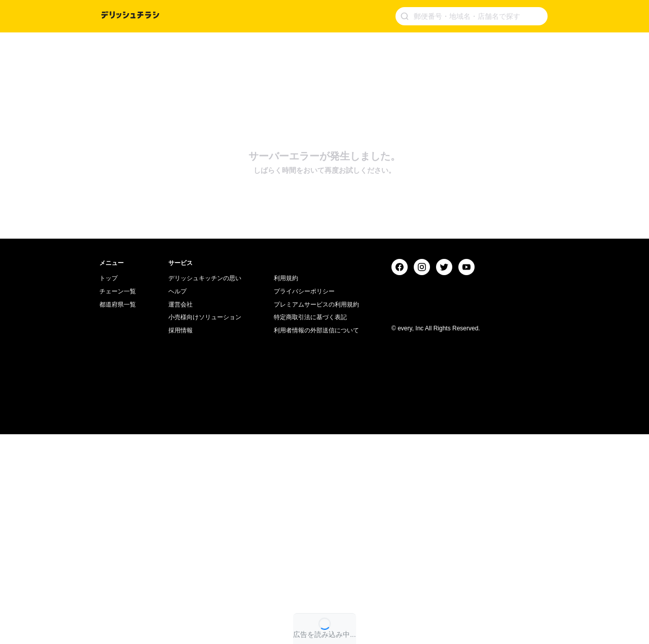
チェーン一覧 (118, 501)
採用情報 (181, 540)
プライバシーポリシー (304, 501)
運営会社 (181, 514)
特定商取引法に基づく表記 (310, 527)
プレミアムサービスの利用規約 (316, 514)
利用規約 (286, 488)
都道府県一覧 (118, 514)
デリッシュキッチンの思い (205, 488)
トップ (109, 488)
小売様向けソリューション (205, 527)
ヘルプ (177, 501)
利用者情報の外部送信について (316, 540)
